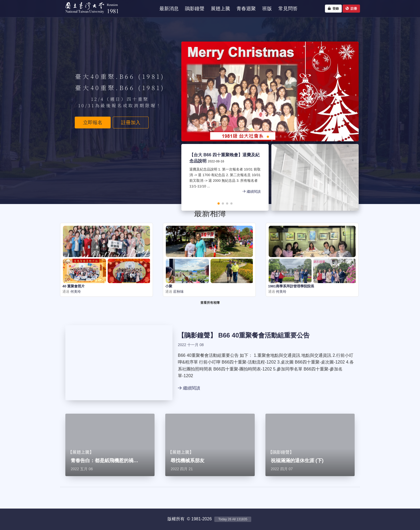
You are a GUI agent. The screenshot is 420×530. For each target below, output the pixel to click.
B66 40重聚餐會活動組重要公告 (264, 335)
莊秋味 (178, 292)
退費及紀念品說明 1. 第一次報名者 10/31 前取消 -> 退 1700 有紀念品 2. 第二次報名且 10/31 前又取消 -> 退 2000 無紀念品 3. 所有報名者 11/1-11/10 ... (225, 178)
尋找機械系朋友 (187, 461)
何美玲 (75, 292)
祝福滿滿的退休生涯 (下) (297, 461)
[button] (251, 137)
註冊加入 (131, 123)
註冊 (351, 9)
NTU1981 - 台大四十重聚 (89, 15)
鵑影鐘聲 (197, 335)
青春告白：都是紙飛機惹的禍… (104, 461)
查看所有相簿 (210, 303)
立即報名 (93, 123)
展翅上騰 (81, 452)
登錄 (333, 9)
